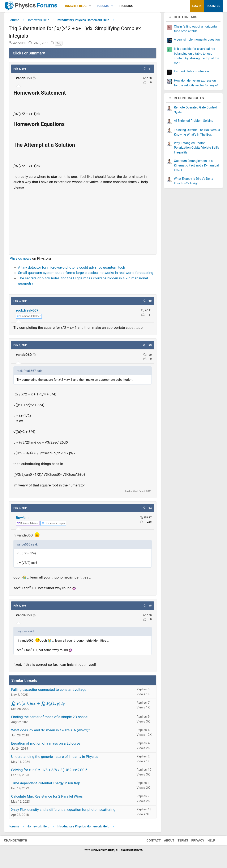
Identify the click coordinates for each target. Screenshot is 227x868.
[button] (90, 6)
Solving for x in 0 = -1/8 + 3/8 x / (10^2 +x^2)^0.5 (49, 772)
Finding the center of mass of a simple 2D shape (49, 719)
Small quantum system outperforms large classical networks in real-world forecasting (86, 274)
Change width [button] (20, 842)
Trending (126, 6)
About (165, 842)
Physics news (20, 260)
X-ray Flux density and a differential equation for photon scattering (63, 811)
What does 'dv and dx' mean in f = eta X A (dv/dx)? (51, 732)
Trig (59, 45)
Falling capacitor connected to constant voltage (49, 691)
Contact (149, 842)
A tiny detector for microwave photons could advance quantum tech (72, 269)
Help (207, 842)
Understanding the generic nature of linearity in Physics (55, 758)
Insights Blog (76, 6)
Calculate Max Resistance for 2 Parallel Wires (47, 798)
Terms (179, 842)
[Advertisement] (83, 222)
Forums (103, 6)
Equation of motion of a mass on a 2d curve (46, 745)
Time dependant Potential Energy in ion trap (46, 785)
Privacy (194, 842)
